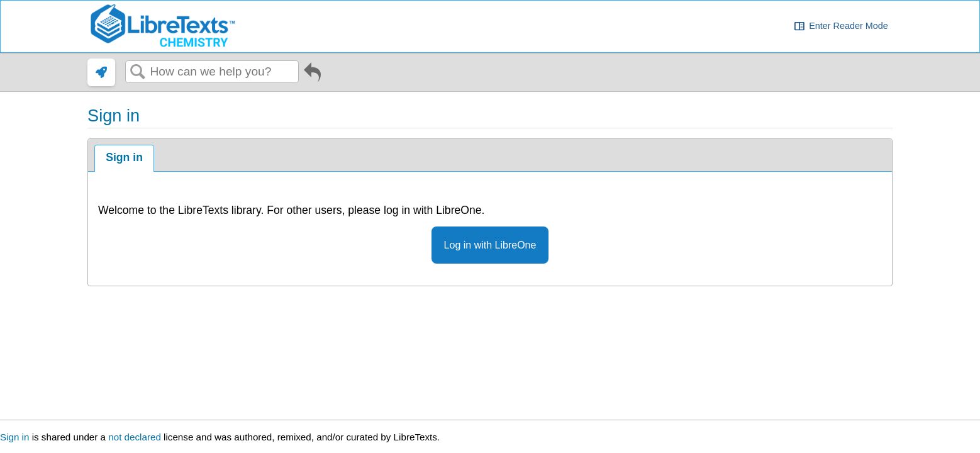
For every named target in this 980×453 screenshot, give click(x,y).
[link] (101, 72)
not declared (136, 437)
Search (138, 72)
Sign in (124, 157)
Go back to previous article (312, 75)
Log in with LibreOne (490, 245)
